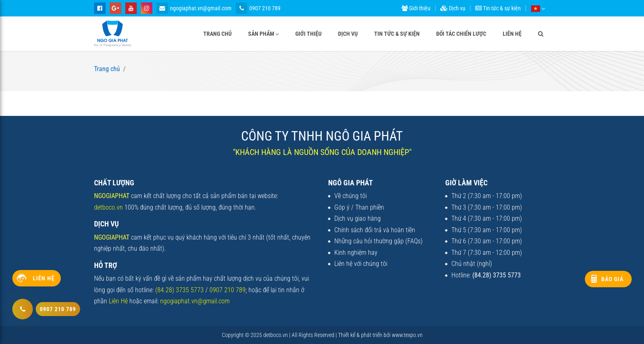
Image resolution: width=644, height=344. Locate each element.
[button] (538, 8)
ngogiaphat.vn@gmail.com (194, 8)
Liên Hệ (118, 301)
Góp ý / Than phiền (359, 207)
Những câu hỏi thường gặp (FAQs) (378, 241)
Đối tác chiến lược (461, 34)
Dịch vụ (453, 8)
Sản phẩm (261, 34)
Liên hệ (512, 34)
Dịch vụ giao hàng (358, 218)
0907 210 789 (258, 8)
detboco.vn (108, 207)
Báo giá (612, 279)
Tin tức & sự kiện (498, 8)
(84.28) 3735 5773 (179, 290)
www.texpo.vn (407, 335)
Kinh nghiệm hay (356, 253)
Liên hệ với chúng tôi (361, 264)
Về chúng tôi (351, 196)
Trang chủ (217, 34)
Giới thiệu (416, 8)
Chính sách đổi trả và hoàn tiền (375, 230)
